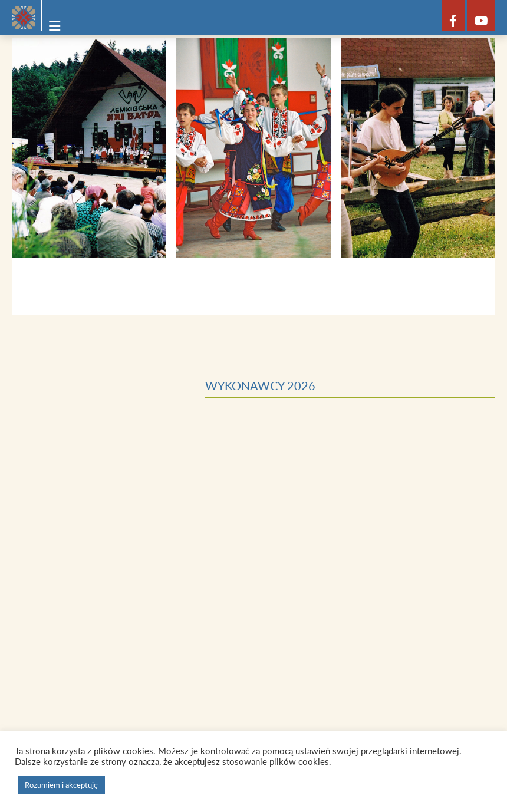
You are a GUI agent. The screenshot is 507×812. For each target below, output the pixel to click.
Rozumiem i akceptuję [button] (61, 785)
